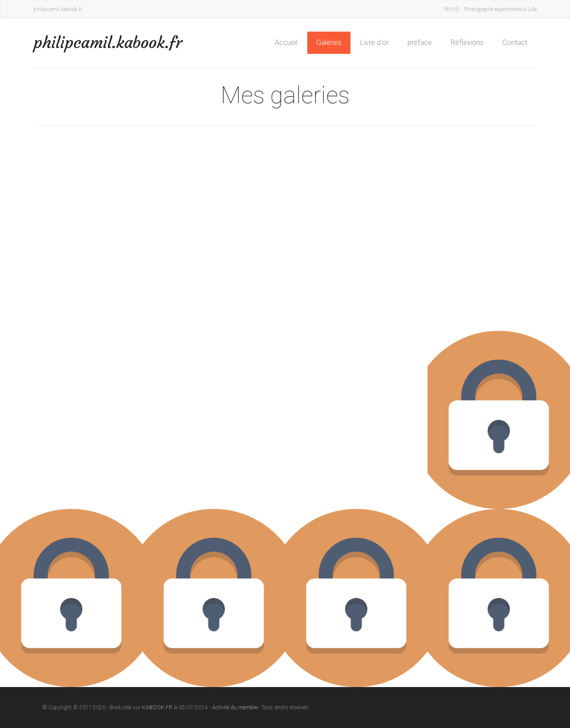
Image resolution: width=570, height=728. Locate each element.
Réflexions (467, 43)
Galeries (329, 43)
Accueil (286, 43)
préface (420, 43)
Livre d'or (375, 43)
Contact (515, 43)
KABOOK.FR (157, 708)
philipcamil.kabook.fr (108, 43)
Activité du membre (235, 708)
